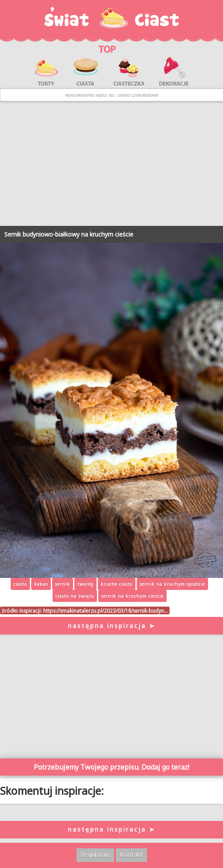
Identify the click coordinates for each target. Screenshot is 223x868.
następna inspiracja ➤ (112, 626)
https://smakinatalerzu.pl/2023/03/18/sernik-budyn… (106, 610)
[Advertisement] (111, 164)
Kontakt (131, 855)
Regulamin (95, 855)
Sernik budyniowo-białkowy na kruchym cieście (69, 234)
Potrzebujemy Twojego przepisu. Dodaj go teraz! (111, 767)
